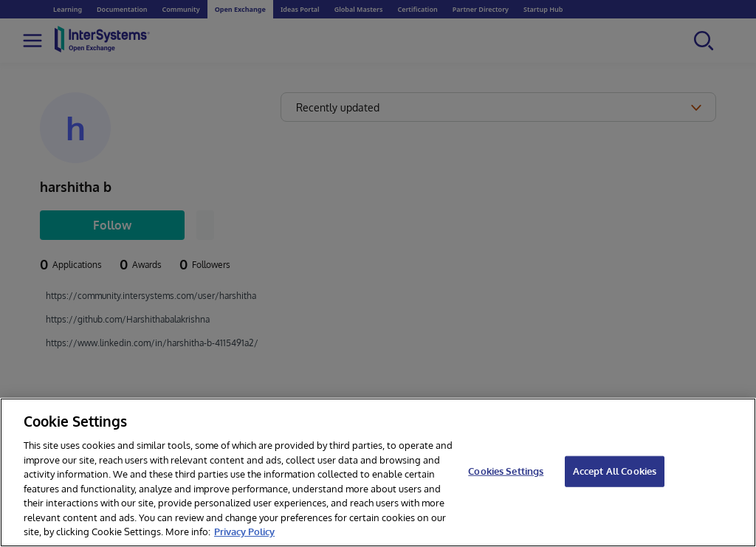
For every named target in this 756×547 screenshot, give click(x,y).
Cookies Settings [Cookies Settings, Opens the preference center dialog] (506, 471)
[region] (378, 472)
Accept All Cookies (615, 471)
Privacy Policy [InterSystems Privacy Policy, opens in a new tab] (244, 531)
